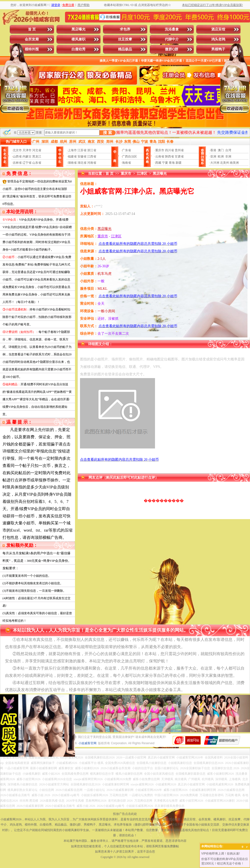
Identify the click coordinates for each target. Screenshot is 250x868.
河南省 (92, 163)
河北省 (37, 150)
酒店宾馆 (218, 29)
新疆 (178, 163)
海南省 (126, 163)
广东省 (126, 150)
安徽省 (82, 156)
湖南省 (72, 163)
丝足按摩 (125, 39)
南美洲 (234, 163)
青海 (172, 163)
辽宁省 (27, 163)
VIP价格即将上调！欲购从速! (221, 854)
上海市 (72, 150)
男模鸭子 (218, 49)
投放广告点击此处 (125, 814)
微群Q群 (172, 49)
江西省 (92, 156)
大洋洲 (215, 163)
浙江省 (92, 150)
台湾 (228, 150)
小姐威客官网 (87, 743)
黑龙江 (37, 156)
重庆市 (160, 150)
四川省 (169, 150)
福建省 (72, 156)
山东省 (37, 163)
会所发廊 (32, 39)
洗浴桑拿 (172, 29)
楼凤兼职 (78, 39)
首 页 (32, 29)
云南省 (160, 156)
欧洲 (221, 156)
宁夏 (165, 163)
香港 (213, 150)
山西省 (17, 156)
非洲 (228, 156)
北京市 (17, 150)
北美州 (224, 163)
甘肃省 (179, 156)
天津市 (27, 150)
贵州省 (179, 150)
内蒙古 (27, 156)
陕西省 (169, 156)
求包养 (125, 29)
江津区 (142, 174)
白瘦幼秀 (78, 49)
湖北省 (82, 163)
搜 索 (107, 133)
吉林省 (17, 163)
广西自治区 (129, 156)
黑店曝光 (78, 29)
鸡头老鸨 (218, 39)
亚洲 (213, 156)
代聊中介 (172, 39)
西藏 (158, 163)
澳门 (221, 150)
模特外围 (32, 49)
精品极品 (125, 49)
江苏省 (82, 150)
